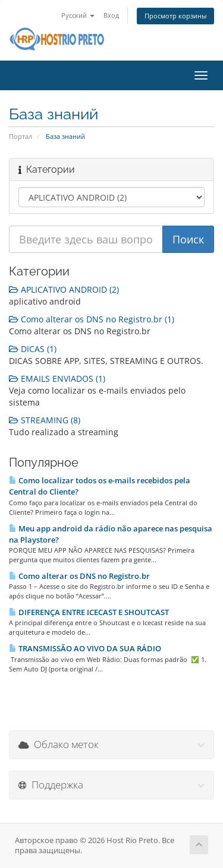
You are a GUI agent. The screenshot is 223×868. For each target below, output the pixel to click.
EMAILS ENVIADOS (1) (57, 378)
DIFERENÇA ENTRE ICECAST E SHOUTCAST (89, 612)
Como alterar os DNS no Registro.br (79, 576)
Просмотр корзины (175, 16)
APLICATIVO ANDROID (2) (64, 289)
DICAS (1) (33, 349)
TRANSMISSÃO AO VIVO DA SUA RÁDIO (85, 648)
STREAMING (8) (45, 420)
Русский (78, 15)
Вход (111, 15)
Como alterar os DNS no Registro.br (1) (92, 319)
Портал (21, 136)
